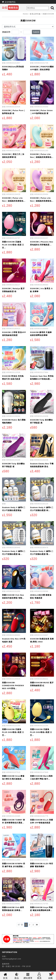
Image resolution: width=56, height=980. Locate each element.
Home (25, 14)
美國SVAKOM (48, 14)
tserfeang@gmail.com (12, 959)
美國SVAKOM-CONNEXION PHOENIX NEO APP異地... (13, 686)
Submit (36, 32)
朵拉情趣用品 (10, 2)
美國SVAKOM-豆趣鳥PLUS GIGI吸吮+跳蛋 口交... (13, 245)
